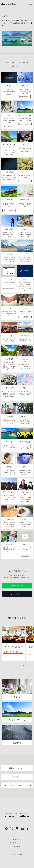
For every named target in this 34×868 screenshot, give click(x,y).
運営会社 (17, 846)
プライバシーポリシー (17, 843)
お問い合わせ (17, 839)
